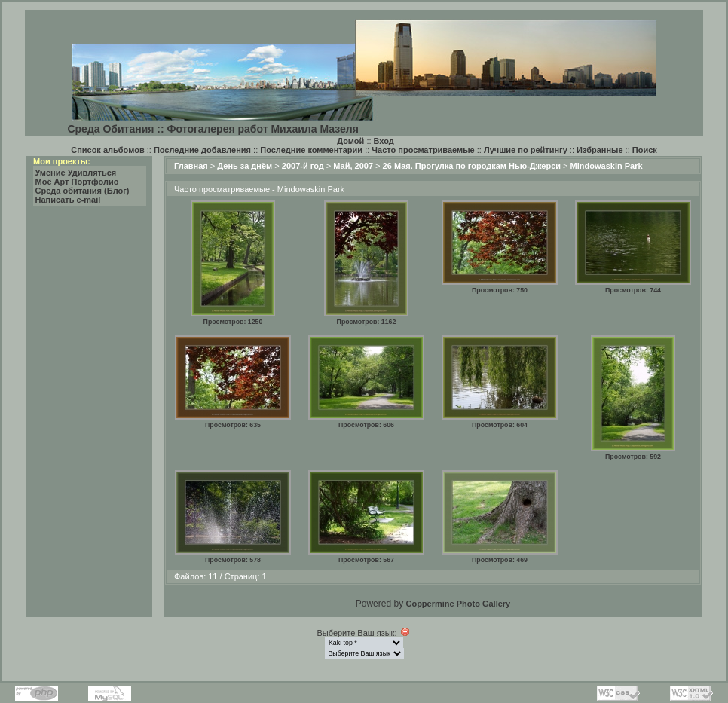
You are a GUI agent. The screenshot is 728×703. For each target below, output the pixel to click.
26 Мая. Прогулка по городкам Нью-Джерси (472, 166)
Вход (384, 141)
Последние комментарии (311, 150)
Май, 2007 (353, 166)
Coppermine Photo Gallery (458, 604)
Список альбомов (107, 150)
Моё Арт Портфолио (77, 182)
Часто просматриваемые (423, 150)
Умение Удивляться (76, 173)
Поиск (645, 150)
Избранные (600, 150)
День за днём (245, 166)
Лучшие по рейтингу (526, 150)
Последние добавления (202, 150)
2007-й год (303, 166)
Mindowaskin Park (607, 166)
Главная (191, 166)
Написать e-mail (68, 200)
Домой (350, 141)
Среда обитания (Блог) (83, 191)
